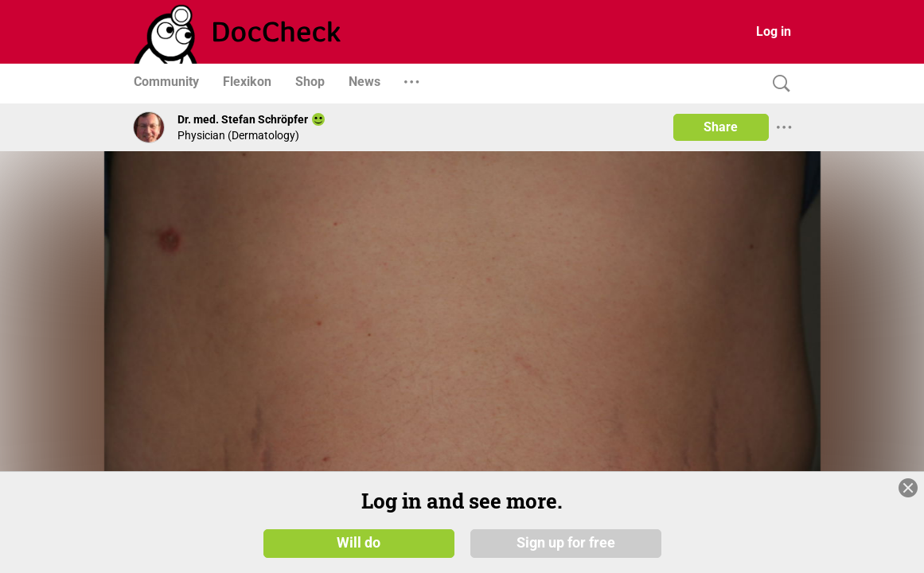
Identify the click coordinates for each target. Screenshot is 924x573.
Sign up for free (566, 543)
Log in (774, 31)
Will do (359, 543)
